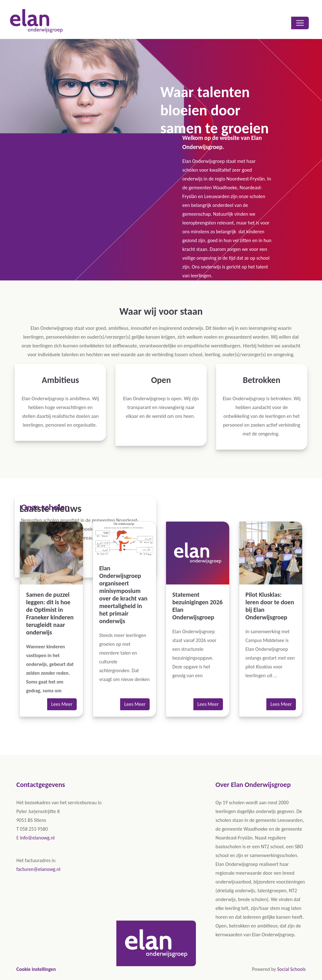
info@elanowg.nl (37, 838)
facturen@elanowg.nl (38, 869)
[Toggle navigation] (300, 23)
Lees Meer (62, 704)
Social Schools (291, 969)
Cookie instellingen (36, 969)
